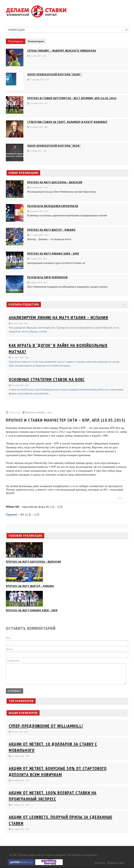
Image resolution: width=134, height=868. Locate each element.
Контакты (100, 863)
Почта (9, 649)
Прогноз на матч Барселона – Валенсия (55, 182)
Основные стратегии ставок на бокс (47, 379)
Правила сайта (116, 863)
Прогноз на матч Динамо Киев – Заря (53, 254)
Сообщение (13, 660)
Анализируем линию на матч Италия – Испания (58, 317)
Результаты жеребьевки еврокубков (53, 206)
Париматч (12, 515)
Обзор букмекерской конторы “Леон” (54, 146)
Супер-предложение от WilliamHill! (46, 726)
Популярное (16, 41)
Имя (8, 638)
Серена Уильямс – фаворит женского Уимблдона (62, 51)
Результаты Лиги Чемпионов (47, 277)
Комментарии (36, 41)
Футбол (41, 412)
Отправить (15, 691)
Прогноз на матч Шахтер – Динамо (51, 230)
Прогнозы (31, 412)
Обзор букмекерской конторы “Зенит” (55, 74)
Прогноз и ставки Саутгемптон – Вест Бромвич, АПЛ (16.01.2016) (72, 98)
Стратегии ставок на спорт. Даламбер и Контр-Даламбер (67, 122)
